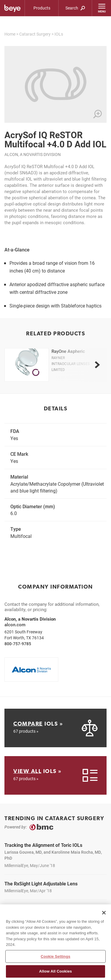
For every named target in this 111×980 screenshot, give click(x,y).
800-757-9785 (18, 644)
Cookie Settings (55, 958)
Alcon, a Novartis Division (33, 154)
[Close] (104, 914)
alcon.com (15, 624)
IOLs (59, 34)
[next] (97, 365)
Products (42, 8)
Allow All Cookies (55, 973)
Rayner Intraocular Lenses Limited (71, 364)
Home (10, 34)
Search (75, 8)
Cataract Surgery (35, 34)
